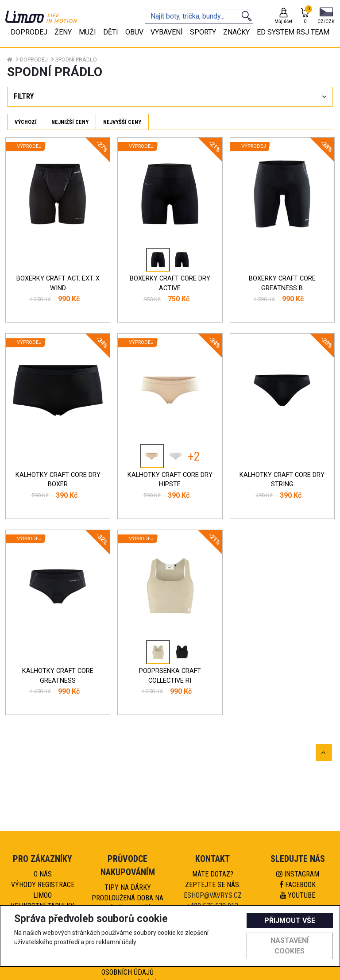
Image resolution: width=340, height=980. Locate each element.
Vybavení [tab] (167, 32)
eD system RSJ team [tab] (293, 32)
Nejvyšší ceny (122, 122)
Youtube (298, 895)
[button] (326, 16)
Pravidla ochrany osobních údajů (127, 967)
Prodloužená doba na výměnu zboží (127, 903)
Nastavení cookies (290, 946)
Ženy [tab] (63, 32)
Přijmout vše (290, 920)
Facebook (298, 885)
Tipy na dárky (128, 887)
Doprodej (34, 60)
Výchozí (26, 122)
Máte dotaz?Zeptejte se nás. (213, 879)
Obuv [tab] (134, 32)
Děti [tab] (111, 32)
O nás (43, 874)
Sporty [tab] (203, 32)
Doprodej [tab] (29, 32)
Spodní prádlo (76, 60)
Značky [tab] (236, 32)
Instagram (298, 874)
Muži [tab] (87, 32)
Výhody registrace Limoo (43, 890)
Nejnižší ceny (70, 122)
